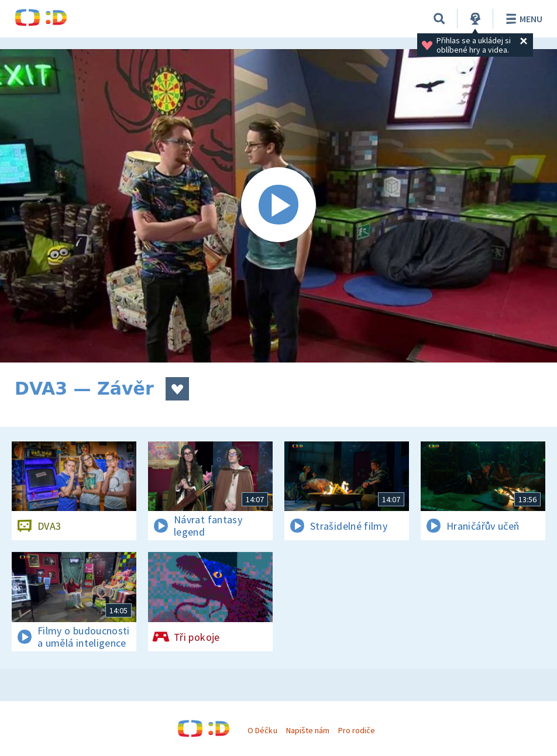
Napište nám (308, 730)
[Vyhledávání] (439, 19)
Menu (522, 19)
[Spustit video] (278, 206)
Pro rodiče (357, 730)
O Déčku (262, 730)
